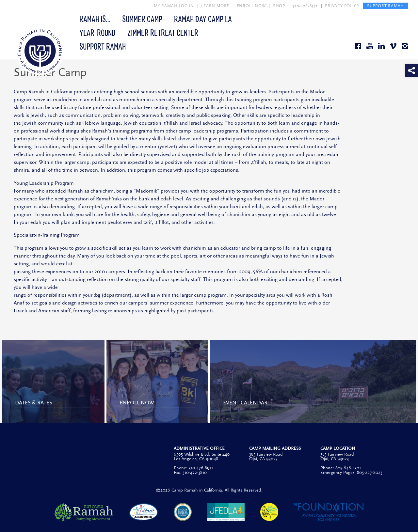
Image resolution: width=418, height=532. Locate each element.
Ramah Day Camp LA (203, 19)
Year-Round (97, 32)
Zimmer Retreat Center (163, 32)
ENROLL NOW (251, 6)
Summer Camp (142, 19)
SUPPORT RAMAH (386, 6)
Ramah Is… (95, 19)
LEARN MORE (215, 6)
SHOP (279, 6)
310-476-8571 (305, 6)
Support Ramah (103, 46)
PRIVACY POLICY (342, 6)
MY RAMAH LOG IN (174, 6)
